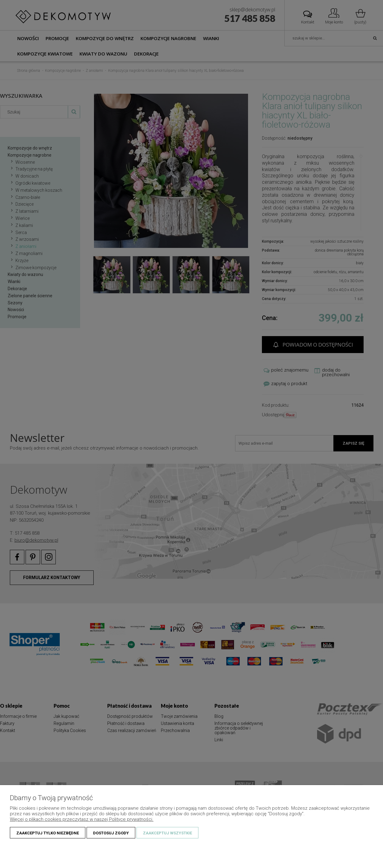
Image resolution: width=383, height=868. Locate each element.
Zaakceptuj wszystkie (167, 833)
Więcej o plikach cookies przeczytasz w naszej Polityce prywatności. (82, 819)
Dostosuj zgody (111, 833)
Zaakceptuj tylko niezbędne (48, 833)
